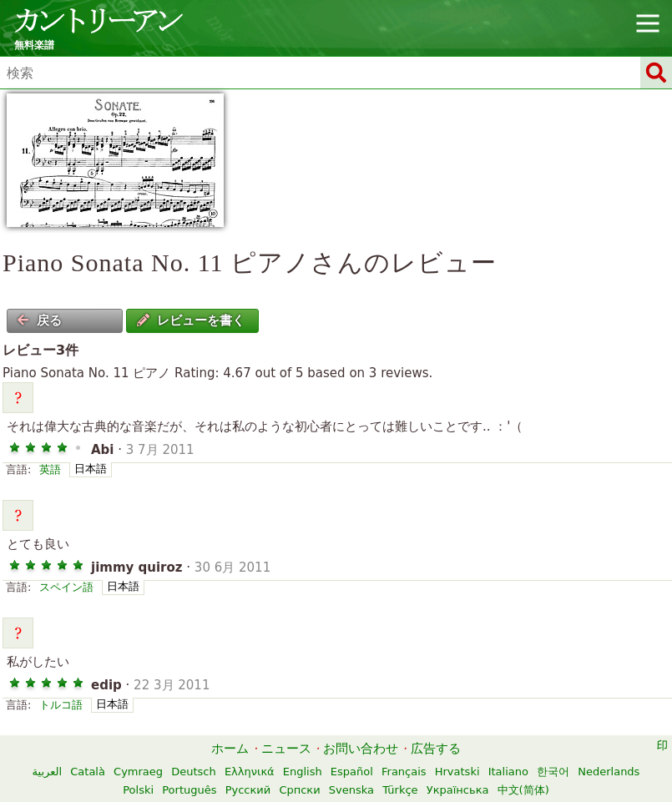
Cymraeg (138, 772)
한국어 (553, 772)
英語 (50, 469)
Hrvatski (457, 772)
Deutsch (194, 772)
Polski (138, 790)
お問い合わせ (361, 749)
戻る (39, 320)
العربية (48, 772)
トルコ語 (61, 705)
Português (189, 790)
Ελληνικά (250, 772)
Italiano (508, 772)
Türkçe (400, 790)
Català (88, 772)
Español (352, 772)
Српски (299, 790)
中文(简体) (523, 790)
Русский (248, 790)
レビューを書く (191, 320)
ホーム (230, 749)
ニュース (286, 749)
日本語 (91, 469)
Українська (458, 790)
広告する (436, 749)
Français (404, 772)
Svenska (351, 790)
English (303, 772)
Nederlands (609, 772)
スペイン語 (66, 587)
